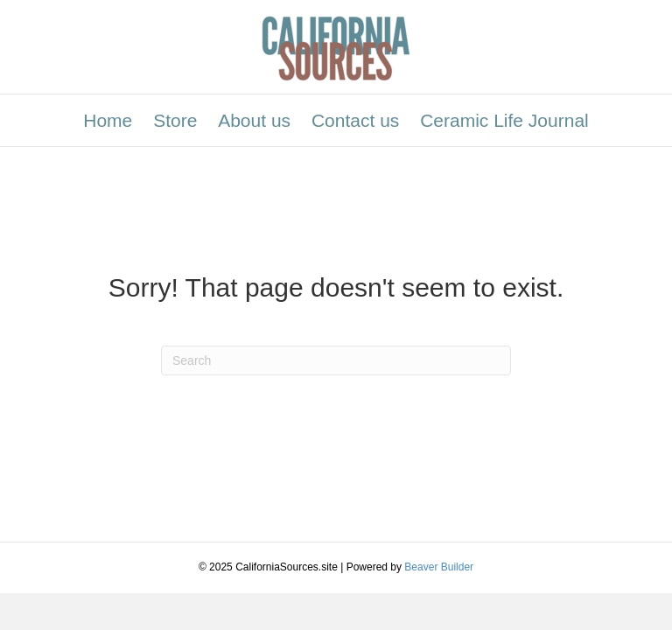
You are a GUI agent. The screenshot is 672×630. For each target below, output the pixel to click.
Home (108, 120)
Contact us (355, 120)
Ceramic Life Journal (504, 120)
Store (175, 120)
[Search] (336, 360)
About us (254, 120)
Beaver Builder (439, 567)
